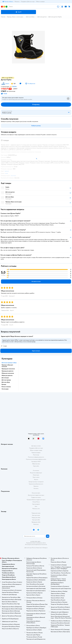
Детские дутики (42, 17)
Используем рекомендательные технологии (36, 544)
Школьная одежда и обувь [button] (9, 363)
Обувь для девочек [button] (7, 375)
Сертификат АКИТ (36, 462)
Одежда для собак (36, 522)
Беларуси (45, 548)
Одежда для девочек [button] (8, 371)
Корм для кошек (36, 515)
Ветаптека (36, 524)
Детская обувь (30, 17)
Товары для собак (36, 518)
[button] (18, 12)
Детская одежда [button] (6, 380)
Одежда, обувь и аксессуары (15, 17)
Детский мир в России (30, 548)
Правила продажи (36, 453)
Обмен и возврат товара (36, 450)
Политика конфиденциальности (36, 457)
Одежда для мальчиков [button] (8, 369)
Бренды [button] (4, 384)
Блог (36, 506)
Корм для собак (36, 520)
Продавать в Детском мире (36, 448)
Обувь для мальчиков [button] (8, 373)
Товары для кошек (36, 513)
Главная (3, 17)
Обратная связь (36, 464)
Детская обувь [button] (6, 382)
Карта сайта (36, 466)
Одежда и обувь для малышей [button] (7, 366)
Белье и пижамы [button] (6, 387)
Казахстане (39, 548)
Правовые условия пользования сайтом (36, 543)
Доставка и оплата (36, 446)
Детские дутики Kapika (55, 17)
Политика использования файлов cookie (36, 459)
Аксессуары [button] (5, 389)
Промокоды (36, 455)
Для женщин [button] (5, 378)
